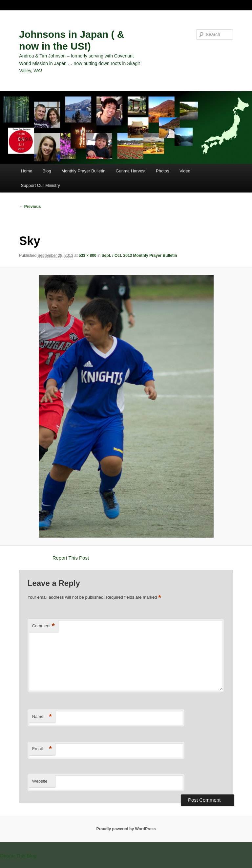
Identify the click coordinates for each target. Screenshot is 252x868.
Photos (162, 171)
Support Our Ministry (41, 185)
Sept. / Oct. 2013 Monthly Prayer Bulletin (139, 256)
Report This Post (71, 558)
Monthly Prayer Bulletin (83, 171)
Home (27, 171)
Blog (47, 171)
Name (42, 717)
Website (40, 781)
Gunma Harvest (130, 171)
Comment (43, 626)
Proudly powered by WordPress (126, 829)
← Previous (30, 207)
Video (185, 171)
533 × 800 (88, 256)
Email (42, 749)
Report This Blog (18, 856)
